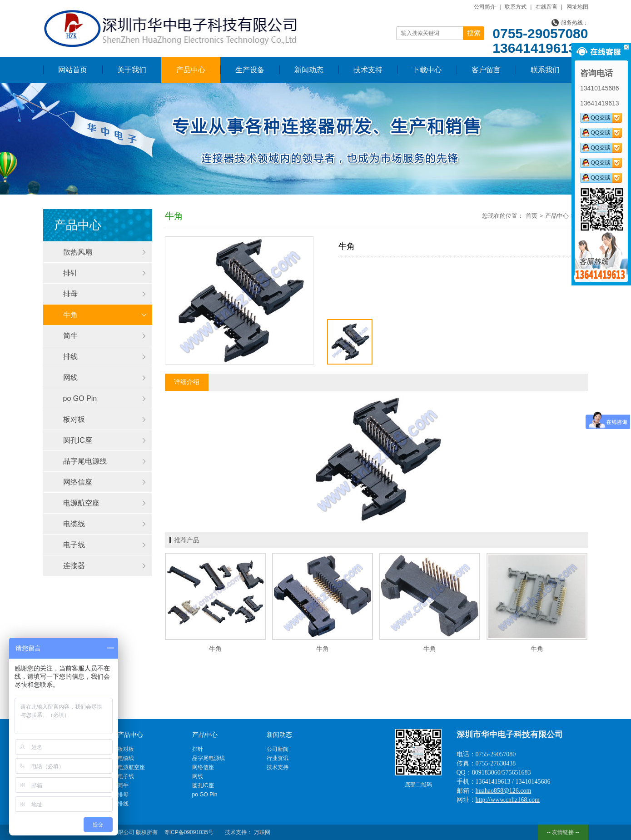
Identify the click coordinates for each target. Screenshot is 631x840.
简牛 (70, 336)
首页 (532, 216)
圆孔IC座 (78, 440)
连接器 (74, 566)
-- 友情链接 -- (563, 832)
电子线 (74, 545)
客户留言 (486, 70)
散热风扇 (78, 252)
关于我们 (132, 70)
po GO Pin (80, 398)
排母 (70, 294)
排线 (70, 357)
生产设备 (250, 70)
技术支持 (368, 70)
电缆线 (74, 524)
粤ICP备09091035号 (189, 832)
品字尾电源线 (85, 461)
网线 (70, 377)
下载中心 (427, 70)
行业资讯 (278, 758)
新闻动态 (309, 70)
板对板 (74, 419)
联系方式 (516, 7)
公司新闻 (278, 749)
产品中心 (191, 70)
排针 (70, 273)
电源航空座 (81, 503)
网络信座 (78, 482)
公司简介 (485, 7)
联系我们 (545, 70)
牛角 (70, 315)
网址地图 (577, 7)
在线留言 (547, 7)
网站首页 (73, 70)
